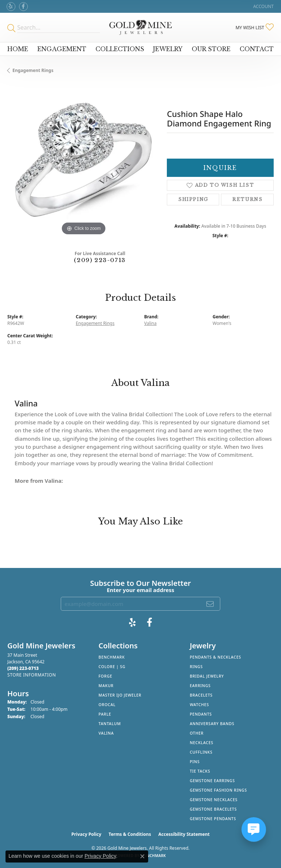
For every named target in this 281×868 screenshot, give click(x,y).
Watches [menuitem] (200, 705)
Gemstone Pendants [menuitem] (213, 819)
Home (18, 49)
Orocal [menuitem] (107, 705)
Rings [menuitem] (196, 667)
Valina (150, 323)
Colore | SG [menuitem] (112, 667)
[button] (263, 6)
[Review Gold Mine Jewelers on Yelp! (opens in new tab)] (11, 7)
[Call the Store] (23, 668)
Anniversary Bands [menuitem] (212, 724)
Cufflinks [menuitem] (201, 752)
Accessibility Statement (184, 834)
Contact (257, 49)
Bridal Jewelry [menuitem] (207, 676)
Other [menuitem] (197, 733)
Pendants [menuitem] (201, 714)
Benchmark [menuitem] (112, 657)
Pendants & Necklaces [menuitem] (216, 657)
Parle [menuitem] (105, 714)
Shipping (193, 199)
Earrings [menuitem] (200, 686)
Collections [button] (120, 49)
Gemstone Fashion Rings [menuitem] (218, 790)
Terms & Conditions (130, 834)
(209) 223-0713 (100, 260)
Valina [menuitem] (106, 733)
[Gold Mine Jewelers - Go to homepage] (140, 27)
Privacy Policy (86, 834)
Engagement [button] (62, 49)
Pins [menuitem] (195, 762)
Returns (247, 199)
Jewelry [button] (168, 49)
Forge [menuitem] (105, 676)
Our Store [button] (211, 49)
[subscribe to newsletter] (210, 604)
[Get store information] (32, 675)
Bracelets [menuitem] (201, 695)
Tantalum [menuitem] (110, 724)
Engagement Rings (33, 70)
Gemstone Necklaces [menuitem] (214, 800)
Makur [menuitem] (106, 686)
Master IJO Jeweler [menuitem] (120, 695)
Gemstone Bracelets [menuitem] (213, 809)
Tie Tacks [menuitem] (200, 771)
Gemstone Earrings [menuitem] (212, 781)
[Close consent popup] (142, 856)
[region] (83, 161)
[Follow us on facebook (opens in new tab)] (23, 7)
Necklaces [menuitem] (202, 743)
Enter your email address (141, 590)
